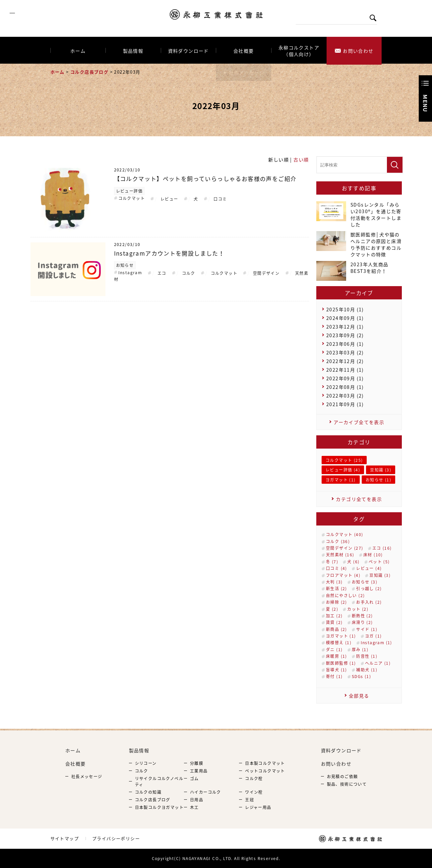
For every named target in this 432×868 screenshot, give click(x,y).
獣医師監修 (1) (341, 663)
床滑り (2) (362, 622)
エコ (162, 273)
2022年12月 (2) (345, 361)
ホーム (78, 50)
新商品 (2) (337, 629)
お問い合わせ (358, 50)
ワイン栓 (254, 792)
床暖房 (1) (337, 656)
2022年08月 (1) (345, 387)
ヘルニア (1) (378, 663)
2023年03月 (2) (345, 352)
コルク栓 (254, 778)
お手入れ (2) (369, 602)
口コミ (220, 199)
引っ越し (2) (369, 589)
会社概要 (244, 50)
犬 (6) (353, 562)
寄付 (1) (334, 676)
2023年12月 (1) (345, 327)
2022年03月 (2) (345, 396)
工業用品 (199, 771)
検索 (376, 18)
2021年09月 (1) (345, 404)
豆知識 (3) (381, 470)
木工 (194, 807)
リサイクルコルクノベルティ (159, 781)
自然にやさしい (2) (345, 595)
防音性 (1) (367, 656)
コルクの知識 (148, 792)
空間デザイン (266, 273)
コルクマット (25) (344, 460)
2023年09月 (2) (345, 335)
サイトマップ (65, 838)
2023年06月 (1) (345, 344)
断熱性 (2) (362, 616)
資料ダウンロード (188, 50)
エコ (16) (382, 548)
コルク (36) (338, 541)
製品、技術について (347, 784)
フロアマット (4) (343, 575)
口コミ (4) (337, 568)
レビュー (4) (369, 568)
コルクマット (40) (344, 534)
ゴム (194, 778)
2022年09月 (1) (345, 378)
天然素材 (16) (340, 555)
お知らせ (125, 265)
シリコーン (146, 763)
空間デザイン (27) (344, 548)
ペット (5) (379, 562)
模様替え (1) (339, 643)
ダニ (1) (334, 650)
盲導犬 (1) (337, 670)
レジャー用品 (258, 807)
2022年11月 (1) (345, 370)
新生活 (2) (337, 589)
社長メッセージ (87, 776)
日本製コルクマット (265, 763)
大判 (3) (334, 582)
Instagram (130, 273)
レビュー (169, 199)
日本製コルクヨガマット (159, 807)
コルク (189, 273)
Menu (425, 103)
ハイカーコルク (206, 792)
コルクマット (132, 198)
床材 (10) (373, 555)
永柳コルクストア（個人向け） (299, 50)
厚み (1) (360, 650)
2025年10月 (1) (345, 309)
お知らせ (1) (378, 480)
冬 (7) (332, 562)
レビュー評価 (129, 191)
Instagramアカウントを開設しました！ (169, 253)
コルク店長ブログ (89, 72)
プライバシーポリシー (116, 838)
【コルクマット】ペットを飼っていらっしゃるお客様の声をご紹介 (205, 179)
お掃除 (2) (337, 602)
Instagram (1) (376, 643)
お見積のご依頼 (342, 776)
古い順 (301, 159)
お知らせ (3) (365, 582)
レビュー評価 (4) (343, 470)
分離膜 (197, 763)
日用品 (197, 800)
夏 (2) (332, 609)
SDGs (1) (361, 676)
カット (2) (358, 609)
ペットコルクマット (265, 771)
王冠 (249, 800)
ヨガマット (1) (341, 480)
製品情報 (133, 50)
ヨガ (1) (373, 636)
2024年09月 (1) (345, 318)
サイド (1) (367, 629)
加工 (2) (334, 616)
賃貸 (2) (334, 622)
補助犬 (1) (367, 670)
